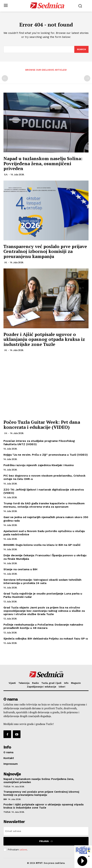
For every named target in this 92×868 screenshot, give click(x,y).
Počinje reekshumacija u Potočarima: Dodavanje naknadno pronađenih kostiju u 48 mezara (43, 626)
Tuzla (7, 787)
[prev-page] (5, 78)
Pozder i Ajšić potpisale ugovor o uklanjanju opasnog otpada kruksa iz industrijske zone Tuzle (44, 339)
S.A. (6, 175)
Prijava (46, 841)
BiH (5, 799)
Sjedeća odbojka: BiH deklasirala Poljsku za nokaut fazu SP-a (46, 639)
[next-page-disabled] (87, 78)
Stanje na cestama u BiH (20, 569)
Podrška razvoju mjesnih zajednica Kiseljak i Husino (39, 465)
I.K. (6, 262)
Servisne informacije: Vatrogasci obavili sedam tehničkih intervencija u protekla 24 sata (42, 581)
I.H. (6, 433)
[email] (46, 831)
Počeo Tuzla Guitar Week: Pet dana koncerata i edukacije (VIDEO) (42, 424)
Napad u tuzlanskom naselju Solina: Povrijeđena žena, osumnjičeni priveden (43, 163)
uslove (23, 850)
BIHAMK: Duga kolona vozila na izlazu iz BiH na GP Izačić (42, 545)
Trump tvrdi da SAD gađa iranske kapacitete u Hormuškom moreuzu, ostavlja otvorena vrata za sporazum (44, 505)
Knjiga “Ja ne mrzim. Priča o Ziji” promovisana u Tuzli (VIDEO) (46, 455)
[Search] (81, 49)
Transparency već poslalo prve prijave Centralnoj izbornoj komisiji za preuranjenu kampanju (45, 251)
